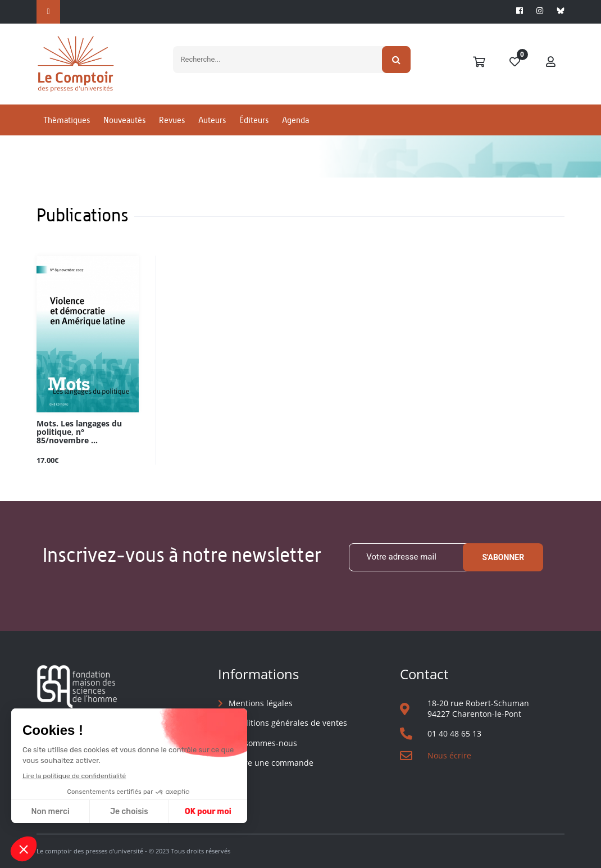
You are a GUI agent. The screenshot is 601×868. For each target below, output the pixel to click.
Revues (172, 120)
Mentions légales (261, 703)
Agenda (295, 120)
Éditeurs (254, 120)
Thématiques (67, 120)
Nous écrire (449, 755)
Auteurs (212, 120)
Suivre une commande (271, 763)
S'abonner (503, 557)
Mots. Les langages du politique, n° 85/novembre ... (79, 432)
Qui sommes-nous (263, 743)
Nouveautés (124, 120)
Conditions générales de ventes (288, 723)
